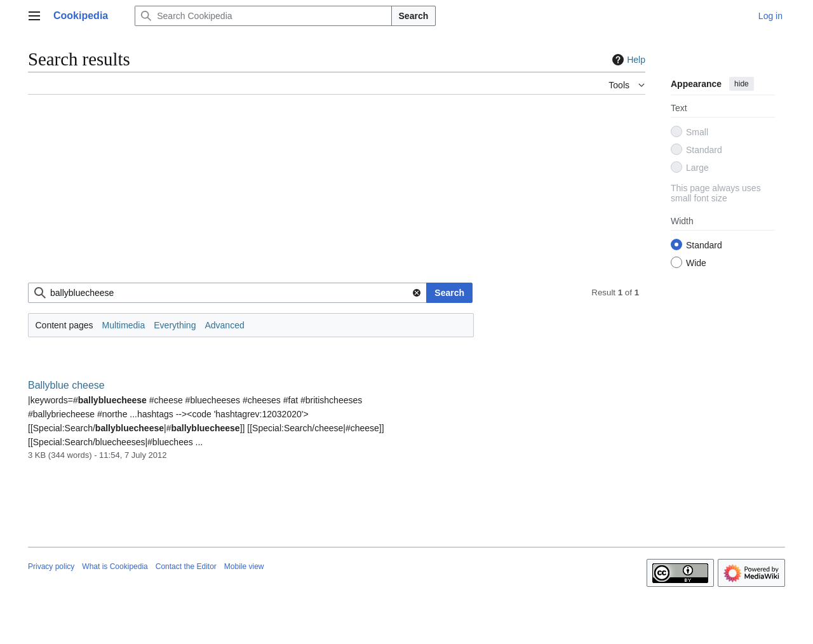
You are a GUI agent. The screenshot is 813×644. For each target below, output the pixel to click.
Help (627, 60)
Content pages (64, 325)
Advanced (224, 325)
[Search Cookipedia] (263, 16)
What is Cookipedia (115, 567)
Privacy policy (51, 567)
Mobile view (244, 567)
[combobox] (227, 293)
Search (414, 16)
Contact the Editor (186, 567)
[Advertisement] (337, 194)
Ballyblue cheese (66, 385)
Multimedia (124, 325)
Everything (175, 325)
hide (742, 84)
